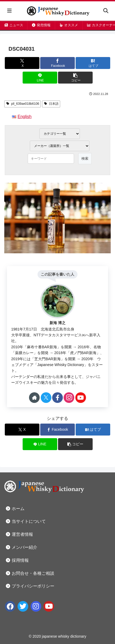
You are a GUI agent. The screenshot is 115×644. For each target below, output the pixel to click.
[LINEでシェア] (40, 78)
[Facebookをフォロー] (57, 398)
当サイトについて (26, 521)
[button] (75, 78)
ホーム (15, 509)
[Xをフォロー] (46, 398)
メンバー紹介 (21, 547)
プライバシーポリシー (30, 586)
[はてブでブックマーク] (93, 63)
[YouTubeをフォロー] (81, 398)
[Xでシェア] (22, 63)
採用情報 (17, 560)
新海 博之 (57, 323)
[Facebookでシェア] (57, 63)
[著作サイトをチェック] (34, 398)
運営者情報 (19, 534)
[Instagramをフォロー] (69, 398)
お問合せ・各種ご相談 (30, 573)
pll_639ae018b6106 (22, 104)
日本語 (51, 104)
